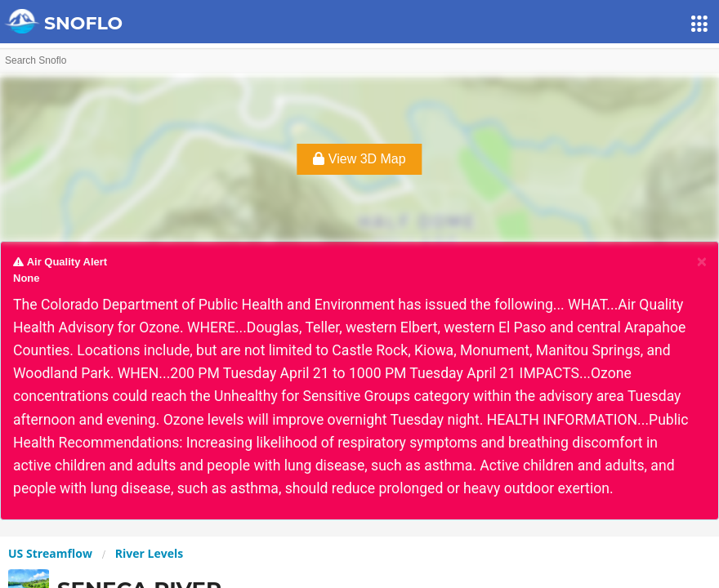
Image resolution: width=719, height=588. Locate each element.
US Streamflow (50, 553)
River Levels (149, 553)
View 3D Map (359, 159)
